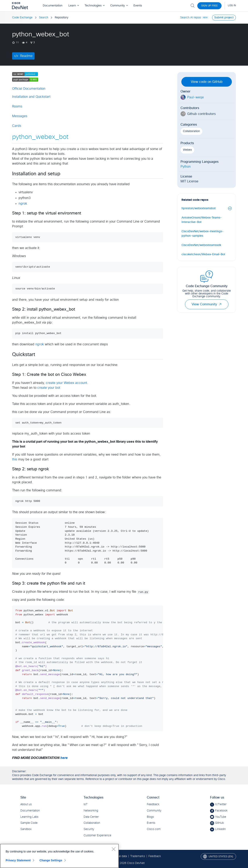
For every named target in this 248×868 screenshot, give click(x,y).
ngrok (23, 204)
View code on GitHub (207, 82)
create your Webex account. (67, 383)
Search (44, 18)
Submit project (224, 18)
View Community (207, 304)
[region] (59, 856)
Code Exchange (22, 18)
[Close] (113, 849)
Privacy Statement (18, 860)
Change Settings (51, 860)
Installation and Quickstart (31, 97)
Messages (20, 116)
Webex (187, 150)
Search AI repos (191, 18)
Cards (17, 126)
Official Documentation (29, 89)
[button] (220, 304)
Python (186, 167)
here (64, 758)
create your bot (49, 388)
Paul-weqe (195, 97)
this (15, 459)
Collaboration (191, 131)
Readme (26, 56)
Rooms (17, 106)
